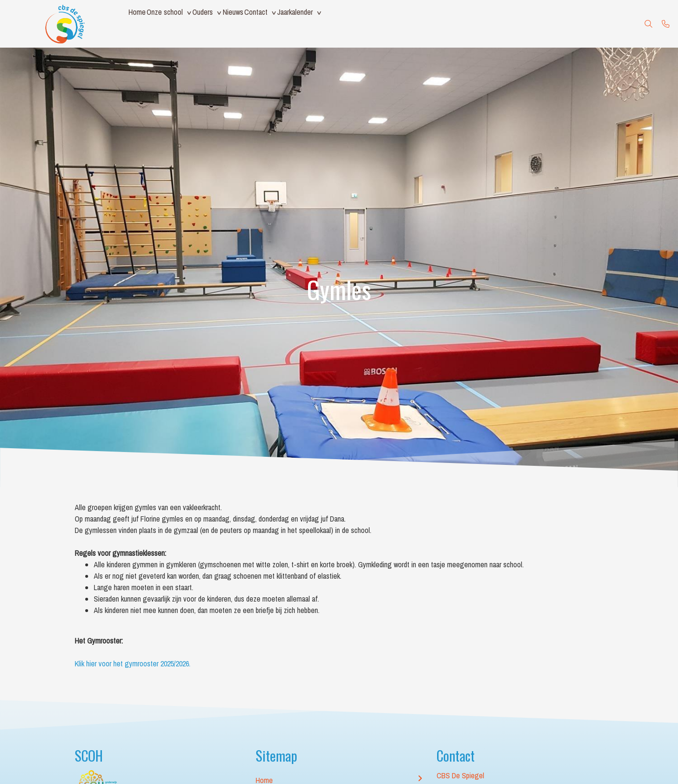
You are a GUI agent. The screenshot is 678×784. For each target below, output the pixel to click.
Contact (294, 24)
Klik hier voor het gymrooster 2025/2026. (134, 663)
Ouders (224, 24)
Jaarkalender (342, 24)
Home (141, 24)
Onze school (178, 24)
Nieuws (263, 24)
